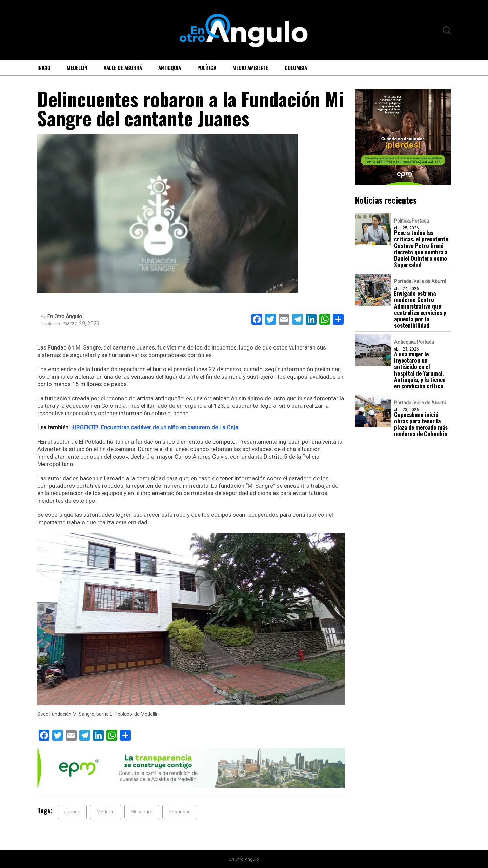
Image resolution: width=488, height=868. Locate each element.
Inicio (44, 68)
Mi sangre (142, 812)
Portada (420, 221)
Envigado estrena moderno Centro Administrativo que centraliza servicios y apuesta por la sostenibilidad (420, 309)
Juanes (72, 812)
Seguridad (180, 812)
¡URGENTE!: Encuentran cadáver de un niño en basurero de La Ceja (155, 427)
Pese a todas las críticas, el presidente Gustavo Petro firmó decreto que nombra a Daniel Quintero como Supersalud (421, 249)
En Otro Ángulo (65, 317)
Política (207, 68)
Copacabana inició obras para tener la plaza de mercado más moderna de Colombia (421, 424)
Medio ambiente (250, 68)
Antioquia (170, 68)
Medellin (106, 812)
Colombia (296, 68)
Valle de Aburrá (123, 68)
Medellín (77, 68)
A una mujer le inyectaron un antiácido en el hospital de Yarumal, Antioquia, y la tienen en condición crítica (420, 370)
